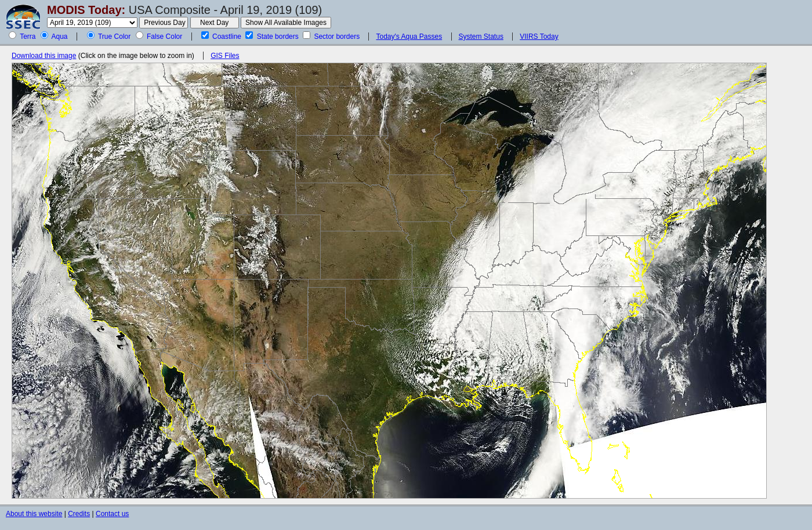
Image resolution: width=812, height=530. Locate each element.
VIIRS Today (539, 37)
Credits (79, 514)
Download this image (44, 56)
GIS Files (225, 56)
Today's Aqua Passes (409, 37)
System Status (481, 37)
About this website (34, 514)
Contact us (112, 514)
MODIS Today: (86, 10)
